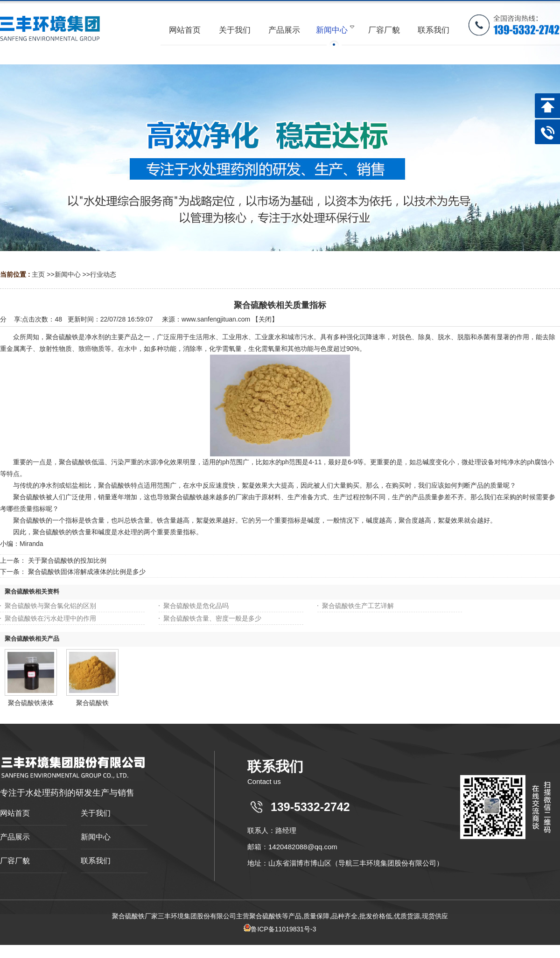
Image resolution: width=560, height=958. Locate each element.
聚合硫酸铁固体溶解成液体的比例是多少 (87, 572)
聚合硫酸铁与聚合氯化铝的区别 (50, 606)
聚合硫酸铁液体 (31, 703)
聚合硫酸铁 (92, 703)
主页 (38, 274)
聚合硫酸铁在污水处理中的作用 (50, 618)
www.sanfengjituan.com (216, 319)
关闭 (265, 319)
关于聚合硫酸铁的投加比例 (67, 560)
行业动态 (103, 274)
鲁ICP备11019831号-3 (280, 929)
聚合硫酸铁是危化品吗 (196, 606)
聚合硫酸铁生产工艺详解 (358, 606)
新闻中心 (68, 274)
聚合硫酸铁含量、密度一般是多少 (212, 618)
